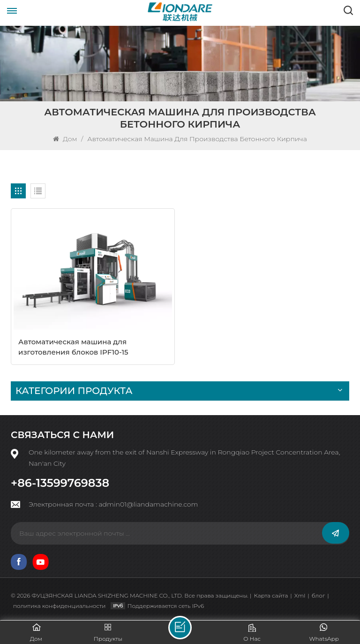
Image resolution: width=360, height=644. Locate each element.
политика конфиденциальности (60, 606)
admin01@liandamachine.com (148, 504)
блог (319, 595)
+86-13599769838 (60, 483)
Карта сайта (271, 595)
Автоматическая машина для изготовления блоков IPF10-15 (73, 347)
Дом (66, 139)
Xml (300, 595)
